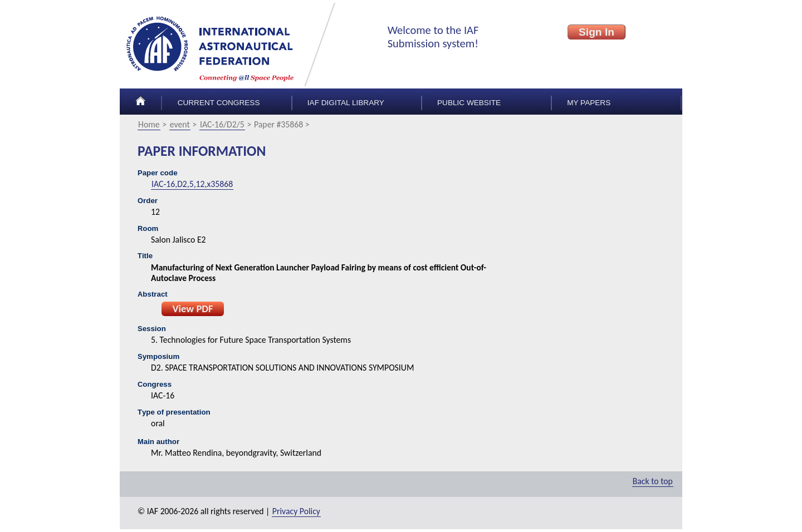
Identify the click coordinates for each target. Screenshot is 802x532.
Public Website (469, 103)
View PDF (192, 309)
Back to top (653, 481)
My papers (589, 103)
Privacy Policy (296, 511)
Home (149, 124)
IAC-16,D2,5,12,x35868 (192, 184)
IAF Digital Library (346, 103)
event (180, 124)
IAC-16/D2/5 (222, 124)
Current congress (219, 103)
